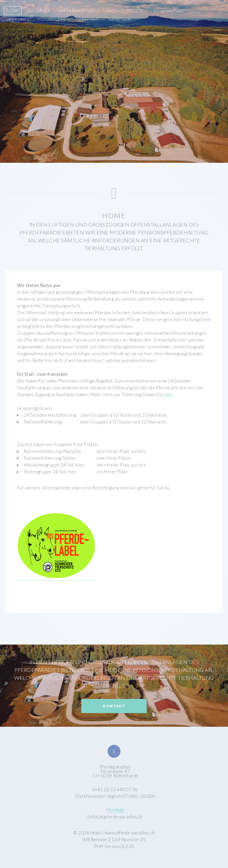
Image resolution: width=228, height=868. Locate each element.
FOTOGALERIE (54, 19)
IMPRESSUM (120, 19)
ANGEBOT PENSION (124, 11)
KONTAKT (89, 19)
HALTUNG (39, 11)
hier (169, 394)
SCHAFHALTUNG (169, 11)
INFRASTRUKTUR (78, 11)
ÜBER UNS (18, 19)
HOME (13, 11)
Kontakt (114, 706)
